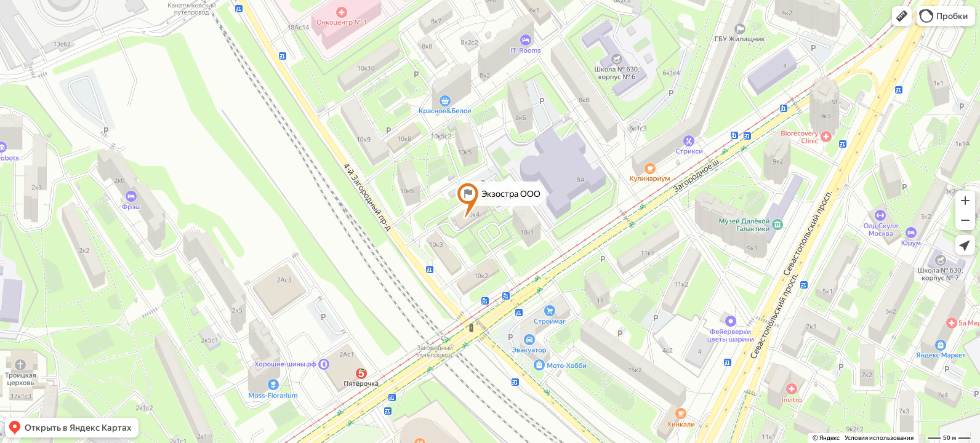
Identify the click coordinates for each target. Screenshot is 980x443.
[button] (902, 16)
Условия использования (879, 438)
